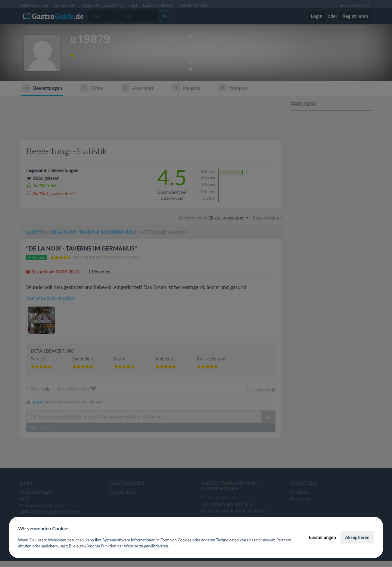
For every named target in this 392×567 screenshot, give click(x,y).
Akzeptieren (357, 537)
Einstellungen (322, 537)
